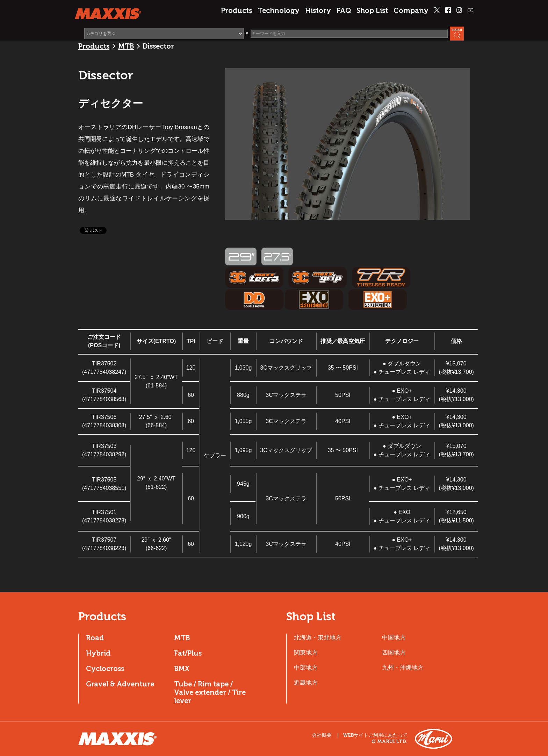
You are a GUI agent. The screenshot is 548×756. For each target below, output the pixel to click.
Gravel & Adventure (120, 684)
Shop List (372, 10)
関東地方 (306, 652)
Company (411, 10)
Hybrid (98, 653)
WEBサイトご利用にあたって (375, 735)
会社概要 (322, 735)
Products (236, 10)
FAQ (344, 10)
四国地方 (394, 652)
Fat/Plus (188, 653)
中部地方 (306, 668)
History (318, 10)
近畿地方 (306, 683)
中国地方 (394, 637)
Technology (279, 10)
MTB (126, 46)
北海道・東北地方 (318, 637)
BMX (182, 669)
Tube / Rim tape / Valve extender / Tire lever (210, 692)
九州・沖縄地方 (403, 668)
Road (95, 638)
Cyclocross (105, 669)
